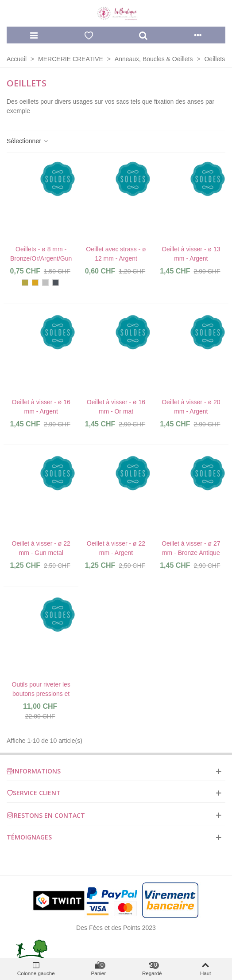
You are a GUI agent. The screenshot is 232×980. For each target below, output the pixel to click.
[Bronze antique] (25, 283)
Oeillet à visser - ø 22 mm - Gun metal (41, 548)
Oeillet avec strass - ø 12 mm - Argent (116, 254)
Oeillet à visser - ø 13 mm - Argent (191, 254)
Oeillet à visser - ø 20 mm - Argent (191, 407)
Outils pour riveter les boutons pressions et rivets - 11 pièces (41, 694)
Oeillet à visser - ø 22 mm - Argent (116, 548)
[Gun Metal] (56, 283)
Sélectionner (28, 141)
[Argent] (45, 283)
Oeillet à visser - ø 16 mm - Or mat (116, 407)
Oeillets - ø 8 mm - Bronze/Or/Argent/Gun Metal (41, 258)
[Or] (35, 283)
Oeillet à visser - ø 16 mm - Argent (41, 407)
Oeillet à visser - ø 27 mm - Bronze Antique (191, 548)
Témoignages (29, 837)
